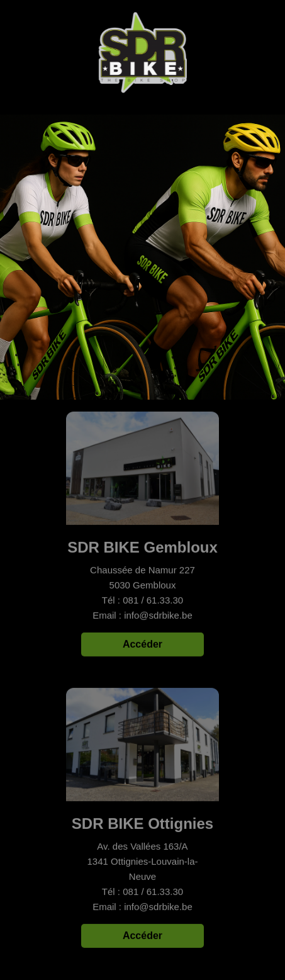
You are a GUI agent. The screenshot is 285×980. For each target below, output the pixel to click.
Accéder (142, 645)
